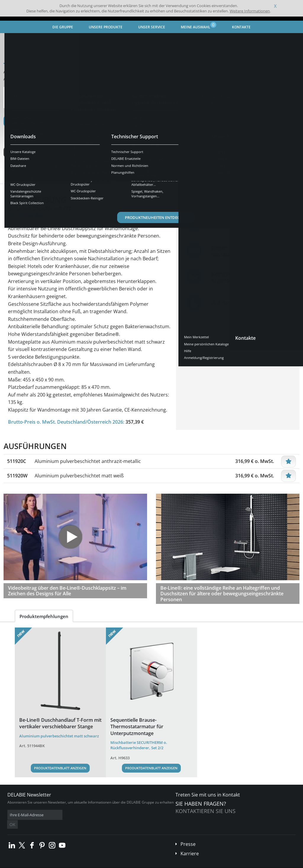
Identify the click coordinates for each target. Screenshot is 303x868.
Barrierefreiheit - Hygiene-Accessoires (100, 40)
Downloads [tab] (95, 179)
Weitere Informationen (250, 11)
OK (101, 815)
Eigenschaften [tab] (58, 179)
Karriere (190, 845)
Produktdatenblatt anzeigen (60, 768)
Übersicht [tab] (22, 179)
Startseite (16, 40)
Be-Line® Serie (153, 40)
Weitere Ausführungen (36, 152)
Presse (188, 835)
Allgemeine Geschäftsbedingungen (53, 863)
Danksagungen (118, 863)
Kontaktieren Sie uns (206, 811)
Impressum (93, 863)
